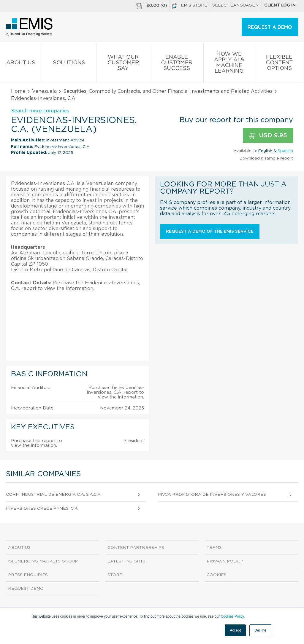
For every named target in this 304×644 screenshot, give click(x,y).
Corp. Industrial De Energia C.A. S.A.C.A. (54, 495)
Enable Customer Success (177, 64)
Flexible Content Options (280, 64)
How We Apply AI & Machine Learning (229, 64)
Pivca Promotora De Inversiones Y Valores (212, 495)
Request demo (26, 589)
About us (21, 64)
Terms (214, 548)
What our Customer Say (123, 64)
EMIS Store (190, 6)
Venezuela (44, 91)
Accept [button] (235, 630)
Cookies (217, 575)
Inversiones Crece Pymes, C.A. (42, 508)
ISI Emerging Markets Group (43, 561)
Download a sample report (266, 158)
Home (18, 91)
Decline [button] (260, 630)
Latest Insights (126, 561)
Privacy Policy (225, 561)
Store (115, 575)
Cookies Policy (232, 616)
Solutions (69, 64)
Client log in (280, 5)
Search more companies (40, 111)
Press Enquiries (28, 575)
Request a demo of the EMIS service (210, 232)
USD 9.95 (268, 136)
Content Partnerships (136, 548)
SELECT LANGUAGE (236, 5)
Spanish (285, 151)
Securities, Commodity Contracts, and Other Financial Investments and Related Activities (168, 91)
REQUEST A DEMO (270, 27)
